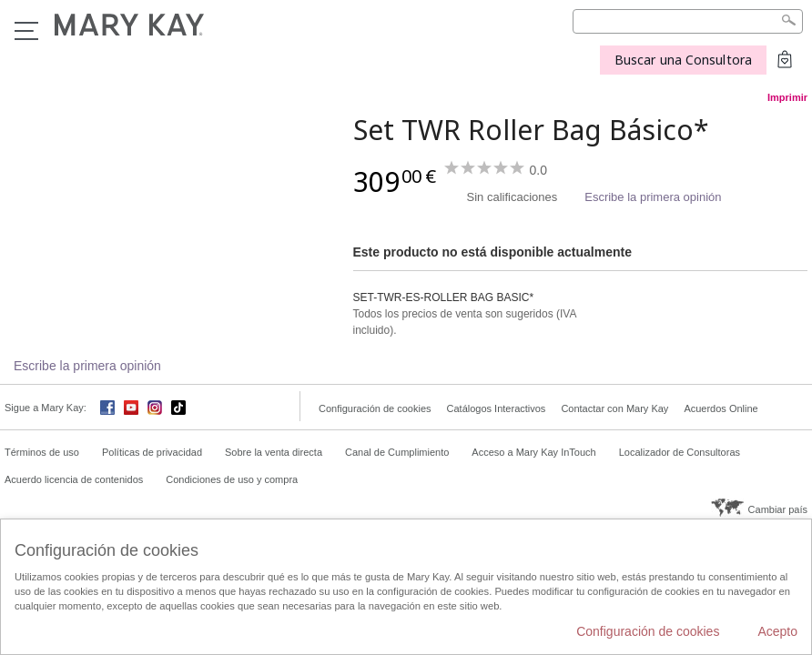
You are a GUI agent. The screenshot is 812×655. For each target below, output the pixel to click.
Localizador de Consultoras (680, 452)
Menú (26, 31)
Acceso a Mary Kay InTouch (533, 452)
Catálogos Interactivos (497, 408)
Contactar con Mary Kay (614, 408)
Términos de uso (42, 452)
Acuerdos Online (721, 408)
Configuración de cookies (375, 408)
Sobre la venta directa (274, 452)
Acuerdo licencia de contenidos (74, 479)
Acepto (777, 631)
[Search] (688, 21)
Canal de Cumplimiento (397, 452)
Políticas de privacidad (152, 452)
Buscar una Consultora (683, 60)
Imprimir (787, 97)
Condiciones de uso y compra (232, 479)
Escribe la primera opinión (653, 197)
